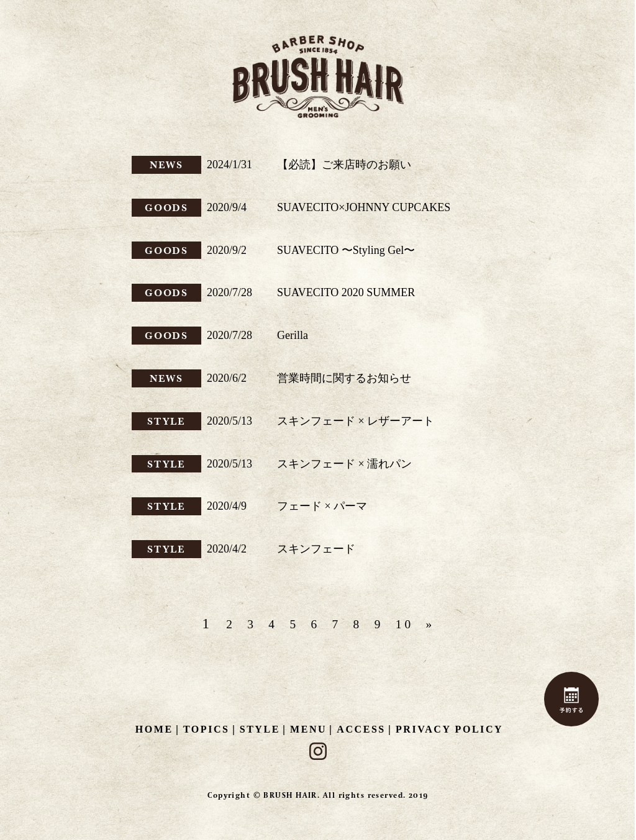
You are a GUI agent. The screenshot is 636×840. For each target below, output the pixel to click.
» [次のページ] (449, 624)
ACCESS (361, 729)
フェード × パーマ (322, 506)
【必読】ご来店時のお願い (344, 165)
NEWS (167, 165)
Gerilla (293, 335)
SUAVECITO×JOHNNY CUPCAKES (364, 207)
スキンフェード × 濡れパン (344, 464)
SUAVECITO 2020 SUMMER (346, 292)
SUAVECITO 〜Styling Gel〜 (346, 250)
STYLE (167, 421)
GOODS (167, 207)
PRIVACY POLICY (449, 729)
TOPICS (207, 729)
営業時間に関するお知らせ (344, 378)
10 (418, 624)
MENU (308, 729)
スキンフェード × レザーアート (356, 421)
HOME (154, 729)
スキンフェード (316, 549)
